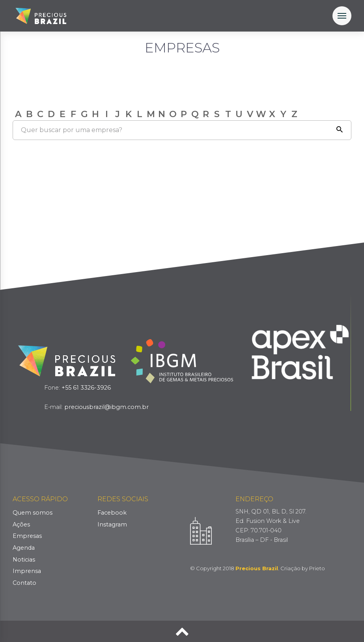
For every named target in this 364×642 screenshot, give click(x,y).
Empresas (27, 536)
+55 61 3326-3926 (86, 388)
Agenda (24, 548)
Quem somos (33, 513)
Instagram (112, 524)
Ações (21, 524)
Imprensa (27, 571)
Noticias (24, 560)
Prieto (317, 568)
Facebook (112, 513)
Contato (24, 583)
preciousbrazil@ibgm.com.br (106, 407)
